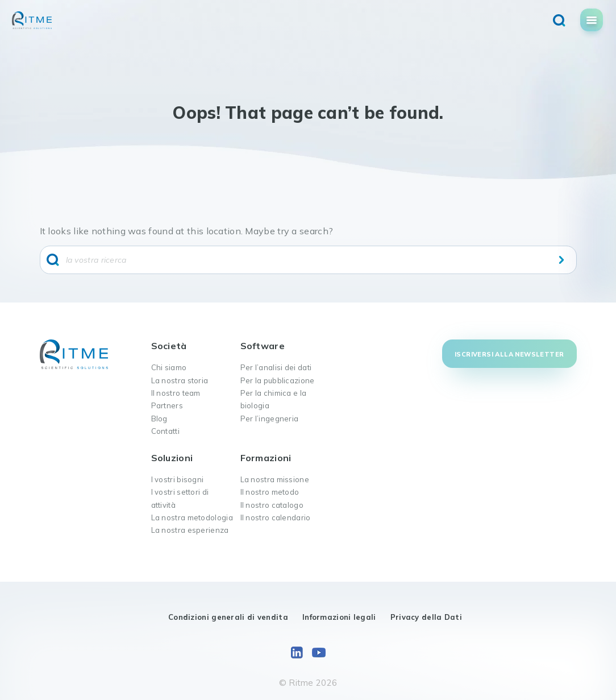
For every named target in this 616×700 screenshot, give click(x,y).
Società (169, 346)
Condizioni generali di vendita (228, 617)
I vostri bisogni (178, 479)
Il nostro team (176, 393)
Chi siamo (169, 367)
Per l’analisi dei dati (276, 367)
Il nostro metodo (270, 492)
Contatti (165, 431)
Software (263, 346)
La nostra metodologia (192, 517)
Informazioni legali (339, 617)
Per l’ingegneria (270, 419)
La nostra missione (275, 479)
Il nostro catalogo (272, 505)
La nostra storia (180, 380)
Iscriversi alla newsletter (509, 354)
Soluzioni (172, 458)
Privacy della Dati (426, 617)
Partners (167, 405)
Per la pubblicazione (278, 380)
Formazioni (266, 458)
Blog (159, 419)
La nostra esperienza (190, 530)
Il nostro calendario (276, 517)
